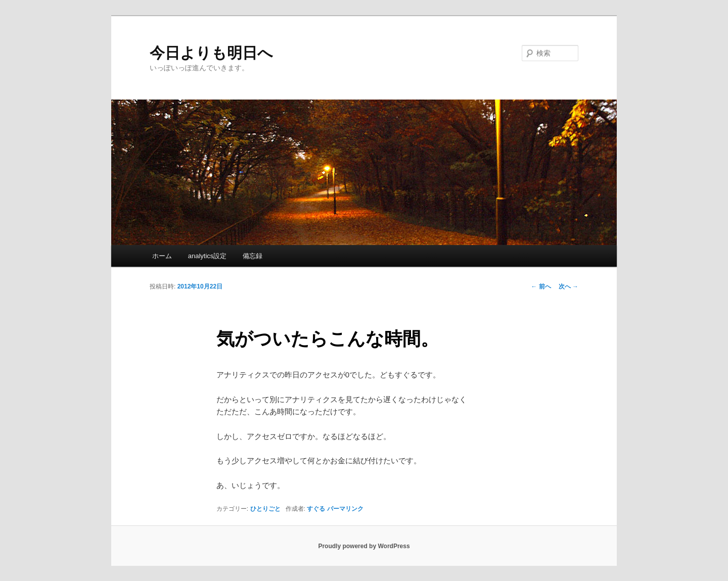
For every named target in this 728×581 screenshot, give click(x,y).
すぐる (316, 509)
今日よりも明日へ (211, 53)
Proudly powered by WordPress (364, 546)
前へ (541, 286)
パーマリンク (345, 509)
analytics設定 (208, 256)
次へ (568, 286)
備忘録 (253, 256)
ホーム (162, 256)
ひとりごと (265, 509)
